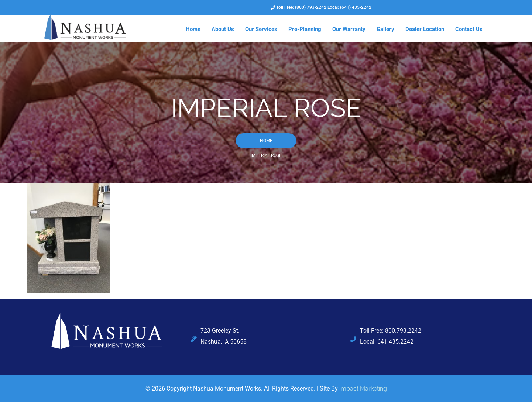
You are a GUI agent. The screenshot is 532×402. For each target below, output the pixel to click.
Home (193, 29)
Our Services (261, 29)
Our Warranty (349, 29)
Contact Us (469, 29)
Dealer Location (425, 29)
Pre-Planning (305, 29)
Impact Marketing (363, 389)
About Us (223, 29)
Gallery (385, 29)
